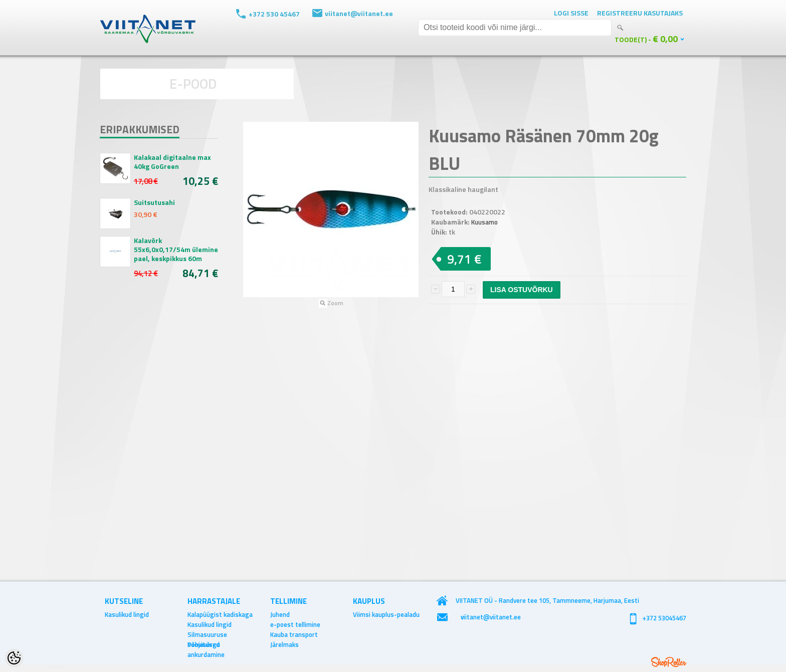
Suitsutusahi (154, 202)
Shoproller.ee (669, 662)
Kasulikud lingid (127, 614)
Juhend (280, 614)
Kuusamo (484, 222)
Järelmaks (284, 644)
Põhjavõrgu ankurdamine (206, 644)
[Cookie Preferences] (14, 658)
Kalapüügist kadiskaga (220, 614)
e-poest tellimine (295, 624)
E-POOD (193, 83)
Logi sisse (571, 13)
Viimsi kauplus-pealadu (386, 614)
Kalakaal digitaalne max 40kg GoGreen (172, 162)
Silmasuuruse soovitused (207, 634)
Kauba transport (294, 634)
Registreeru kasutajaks (640, 13)
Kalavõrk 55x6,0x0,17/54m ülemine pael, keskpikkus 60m (176, 250)
